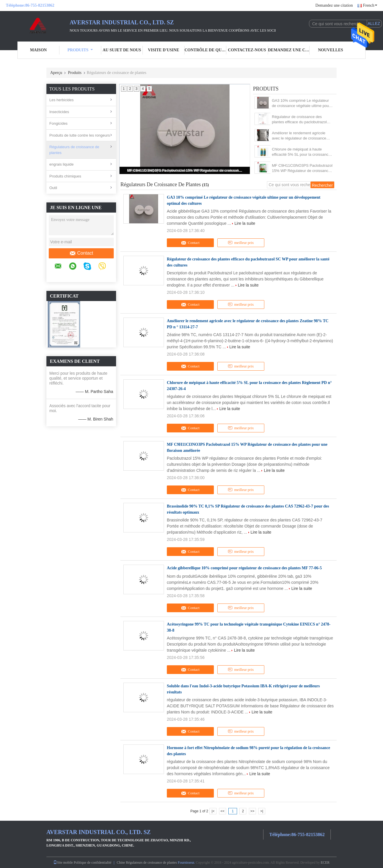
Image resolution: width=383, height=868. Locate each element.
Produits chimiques (65, 176)
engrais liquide (62, 164)
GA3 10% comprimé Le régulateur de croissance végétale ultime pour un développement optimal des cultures (301, 103)
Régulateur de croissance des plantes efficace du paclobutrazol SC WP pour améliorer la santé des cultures (301, 120)
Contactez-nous (247, 50)
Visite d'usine (164, 50)
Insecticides (59, 112)
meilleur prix (241, 243)
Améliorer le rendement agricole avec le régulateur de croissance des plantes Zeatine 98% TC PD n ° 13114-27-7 (302, 136)
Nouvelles (330, 50)
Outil (53, 188)
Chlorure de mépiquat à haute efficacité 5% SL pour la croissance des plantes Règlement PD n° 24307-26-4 (301, 152)
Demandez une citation (334, 5)
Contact (81, 253)
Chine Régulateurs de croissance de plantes (147, 862)
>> (252, 811)
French (370, 5)
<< (223, 811)
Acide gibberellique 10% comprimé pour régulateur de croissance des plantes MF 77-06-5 (244, 568)
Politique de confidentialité (93, 862)
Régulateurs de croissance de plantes (74, 150)
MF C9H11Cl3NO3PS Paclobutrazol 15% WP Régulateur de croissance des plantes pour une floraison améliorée (185, 171)
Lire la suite (245, 223)
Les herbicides (62, 100)
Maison (39, 50)
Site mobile (63, 862)
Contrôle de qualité (205, 50)
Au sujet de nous (122, 50)
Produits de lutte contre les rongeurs (80, 135)
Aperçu (56, 73)
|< (213, 811)
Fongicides (58, 123)
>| (262, 811)
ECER (325, 862)
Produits (80, 50)
